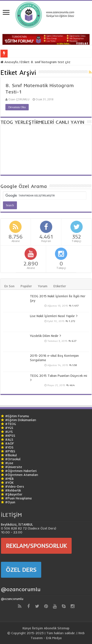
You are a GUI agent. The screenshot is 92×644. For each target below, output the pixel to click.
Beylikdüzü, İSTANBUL (17, 524)
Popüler (26, 286)
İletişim (38, 628)
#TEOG (11, 424)
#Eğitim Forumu (17, 416)
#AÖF (10, 443)
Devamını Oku (17, 107)
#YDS (9, 447)
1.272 (72, 321)
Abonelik (50, 628)
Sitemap (63, 628)
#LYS (9, 432)
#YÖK (9, 483)
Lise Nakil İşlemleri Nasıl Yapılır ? (54, 316)
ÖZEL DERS (21, 570)
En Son (9, 286)
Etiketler (60, 286)
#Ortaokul (13, 459)
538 (75, 365)
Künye (27, 628)
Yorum (43, 286)
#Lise (9, 463)
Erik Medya (54, 638)
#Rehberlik (13, 490)
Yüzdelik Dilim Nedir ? (46, 336)
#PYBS (10, 451)
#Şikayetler (14, 494)
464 (72, 385)
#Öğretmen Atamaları (22, 475)
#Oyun (10, 502)
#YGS (9, 428)
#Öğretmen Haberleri (21, 471)
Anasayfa (9, 62)
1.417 (75, 306)
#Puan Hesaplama (18, 498)
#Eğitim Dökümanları (21, 420)
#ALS (9, 439)
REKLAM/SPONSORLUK (36, 546)
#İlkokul (11, 455)
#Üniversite (14, 467)
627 (74, 341)
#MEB (9, 479)
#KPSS (10, 436)
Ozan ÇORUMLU (19, 99)
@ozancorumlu (21, 589)
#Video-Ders (15, 486)
